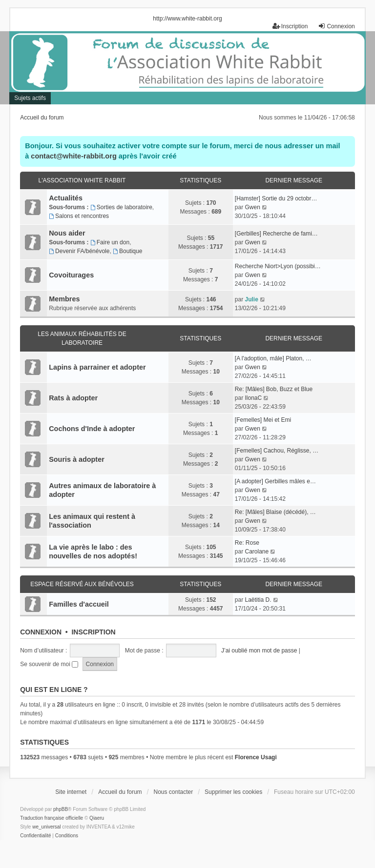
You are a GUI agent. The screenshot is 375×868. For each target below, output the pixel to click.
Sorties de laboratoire (121, 207)
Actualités (66, 198)
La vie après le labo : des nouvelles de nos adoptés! (93, 552)
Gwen (252, 207)
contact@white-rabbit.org (73, 156)
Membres (64, 299)
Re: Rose (247, 543)
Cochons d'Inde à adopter (92, 429)
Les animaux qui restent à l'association (92, 521)
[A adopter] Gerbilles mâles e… (275, 481)
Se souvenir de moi (49, 664)
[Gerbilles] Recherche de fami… (276, 234)
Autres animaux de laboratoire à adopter (102, 490)
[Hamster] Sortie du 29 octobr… (276, 198)
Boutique (127, 251)
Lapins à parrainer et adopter (97, 367)
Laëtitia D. (258, 600)
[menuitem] (35, 836)
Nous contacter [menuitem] (173, 792)
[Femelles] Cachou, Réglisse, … (277, 451)
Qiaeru (97, 818)
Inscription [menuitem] (290, 26)
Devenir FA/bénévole (79, 251)
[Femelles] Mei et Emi (263, 420)
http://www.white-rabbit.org (187, 19)
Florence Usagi (256, 757)
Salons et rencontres (79, 216)
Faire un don (110, 242)
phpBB (61, 809)
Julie (251, 299)
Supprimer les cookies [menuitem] (233, 792)
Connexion (41, 632)
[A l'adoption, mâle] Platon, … (273, 358)
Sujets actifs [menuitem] (30, 98)
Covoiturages (71, 275)
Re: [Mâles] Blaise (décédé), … (275, 512)
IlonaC (253, 398)
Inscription (93, 632)
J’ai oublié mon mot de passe (259, 651)
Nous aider (67, 233)
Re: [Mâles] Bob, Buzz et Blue (274, 389)
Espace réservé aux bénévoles (82, 584)
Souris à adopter (77, 459)
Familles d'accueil (79, 604)
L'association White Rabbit (82, 180)
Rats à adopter (73, 398)
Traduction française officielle (52, 818)
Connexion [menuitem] (336, 26)
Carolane (257, 552)
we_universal (46, 827)
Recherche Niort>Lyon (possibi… (278, 266)
